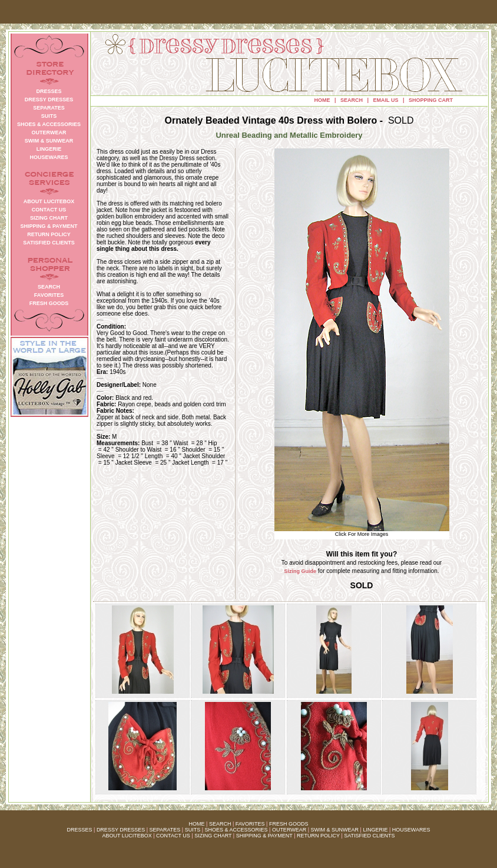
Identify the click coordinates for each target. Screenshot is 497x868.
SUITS (193, 830)
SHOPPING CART (431, 100)
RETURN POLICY (318, 836)
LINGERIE (375, 830)
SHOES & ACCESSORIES (236, 830)
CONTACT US (173, 836)
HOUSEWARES (411, 830)
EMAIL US (386, 100)
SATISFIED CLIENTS (369, 836)
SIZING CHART (213, 836)
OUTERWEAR (289, 830)
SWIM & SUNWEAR (335, 830)
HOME (322, 100)
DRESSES (80, 830)
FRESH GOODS (289, 824)
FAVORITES (250, 824)
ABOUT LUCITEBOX (127, 836)
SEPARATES (165, 830)
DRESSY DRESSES (121, 830)
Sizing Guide (301, 571)
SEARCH (352, 100)
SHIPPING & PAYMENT (264, 836)
